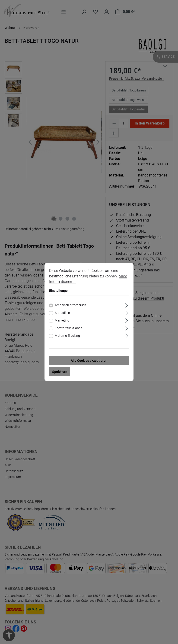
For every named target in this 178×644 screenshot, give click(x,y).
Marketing (62, 321)
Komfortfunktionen (68, 329)
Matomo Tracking (67, 337)
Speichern (60, 373)
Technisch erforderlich (70, 306)
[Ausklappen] (127, 306)
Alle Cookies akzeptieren (89, 361)
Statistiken (62, 314)
